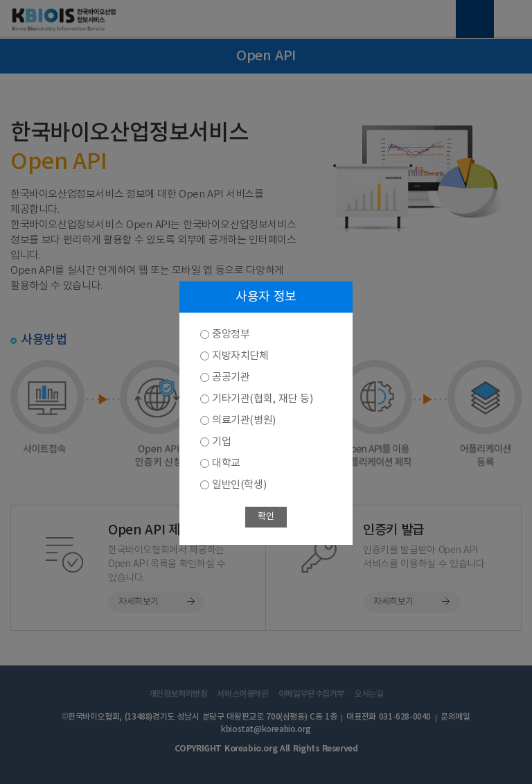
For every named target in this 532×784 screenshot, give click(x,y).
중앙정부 (231, 334)
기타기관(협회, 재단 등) (262, 399)
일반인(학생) (239, 485)
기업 (221, 442)
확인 (266, 517)
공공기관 (231, 377)
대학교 (226, 463)
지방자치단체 (240, 356)
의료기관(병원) (244, 420)
